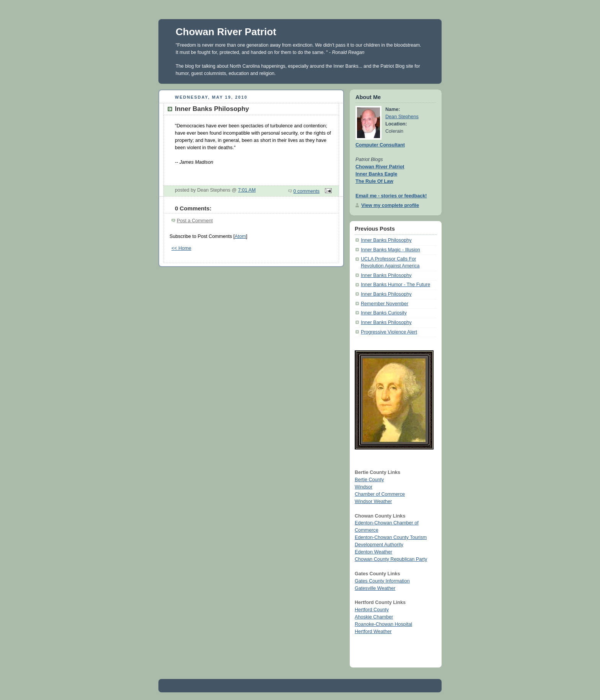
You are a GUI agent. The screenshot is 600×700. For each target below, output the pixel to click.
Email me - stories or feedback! (391, 196)
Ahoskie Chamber (374, 617)
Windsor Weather (373, 501)
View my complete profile (390, 205)
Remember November (385, 304)
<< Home (181, 248)
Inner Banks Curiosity (384, 313)
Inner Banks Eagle (376, 174)
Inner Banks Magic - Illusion (390, 250)
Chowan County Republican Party (391, 559)
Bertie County (369, 480)
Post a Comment (195, 221)
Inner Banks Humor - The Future (395, 285)
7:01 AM (247, 190)
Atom (240, 236)
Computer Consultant (380, 145)
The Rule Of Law (374, 181)
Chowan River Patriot (226, 32)
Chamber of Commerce (380, 494)
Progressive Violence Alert (389, 332)
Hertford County (372, 610)
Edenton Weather (373, 552)
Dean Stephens (402, 117)
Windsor (364, 487)
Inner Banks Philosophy (386, 240)
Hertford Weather (373, 632)
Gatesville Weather (375, 588)
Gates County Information (382, 581)
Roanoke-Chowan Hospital (383, 624)
